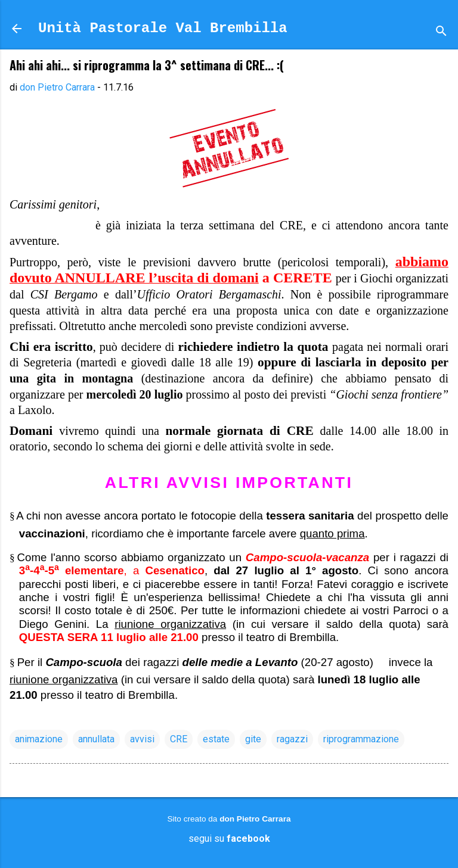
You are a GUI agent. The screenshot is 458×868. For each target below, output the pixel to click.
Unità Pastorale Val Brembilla (163, 28)
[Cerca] (441, 32)
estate (216, 739)
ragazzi (292, 739)
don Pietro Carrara (255, 819)
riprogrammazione (361, 739)
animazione (39, 739)
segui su (229, 839)
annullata (96, 739)
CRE (179, 739)
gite (253, 739)
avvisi (142, 739)
